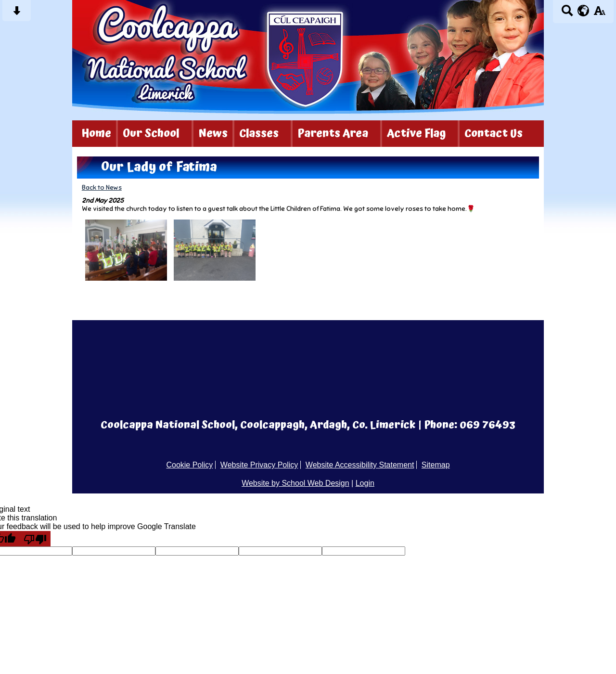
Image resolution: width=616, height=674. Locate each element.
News (213, 134)
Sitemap (436, 465)
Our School (151, 134)
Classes (259, 134)
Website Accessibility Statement (360, 465)
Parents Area (333, 134)
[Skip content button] (17, 14)
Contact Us (494, 134)
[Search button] (567, 14)
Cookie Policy (189, 465)
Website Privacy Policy (259, 465)
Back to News (102, 188)
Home (96, 134)
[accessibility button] (599, 14)
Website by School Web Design (295, 483)
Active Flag (416, 134)
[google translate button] (584, 11)
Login (365, 483)
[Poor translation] (35, 539)
